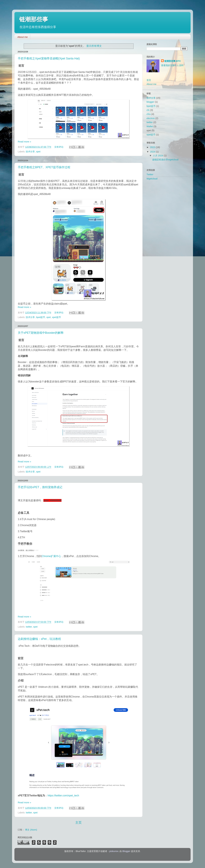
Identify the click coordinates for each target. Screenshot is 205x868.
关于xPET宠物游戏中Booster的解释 (41, 333)
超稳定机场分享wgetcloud (165, 160)
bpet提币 (41, 317)
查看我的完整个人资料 (172, 65)
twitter (29, 627)
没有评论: (59, 147)
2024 (153, 152)
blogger (150, 102)
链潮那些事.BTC (173, 61)
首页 (149, 80)
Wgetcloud (152, 179)
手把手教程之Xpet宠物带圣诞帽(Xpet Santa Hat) (49, 58)
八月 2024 (158, 156)
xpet (38, 152)
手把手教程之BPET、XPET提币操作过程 (44, 167)
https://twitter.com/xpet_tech (63, 796)
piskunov (114, 851)
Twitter (150, 174)
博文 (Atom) (31, 830)
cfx (148, 110)
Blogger (126, 851)
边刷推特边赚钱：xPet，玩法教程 (39, 639)
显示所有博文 (94, 46)
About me (23, 37)
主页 (78, 823)
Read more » (24, 142)
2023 (153, 147)
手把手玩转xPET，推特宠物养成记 (40, 487)
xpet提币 (56, 317)
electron (151, 118)
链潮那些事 (34, 19)
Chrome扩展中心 (51, 556)
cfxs (149, 114)
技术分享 (30, 152)
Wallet (150, 126)
